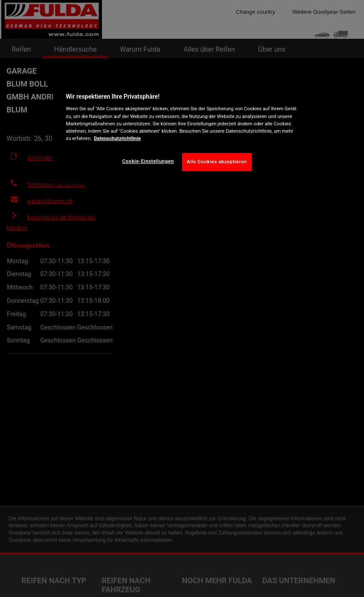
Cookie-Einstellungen (148, 161)
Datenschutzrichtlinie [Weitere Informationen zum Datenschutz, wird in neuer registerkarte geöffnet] (117, 138)
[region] (182, 130)
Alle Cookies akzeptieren (217, 162)
